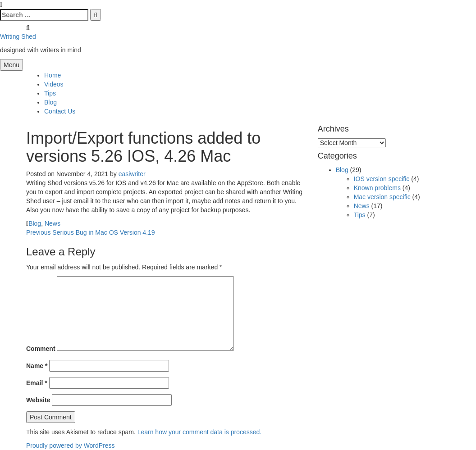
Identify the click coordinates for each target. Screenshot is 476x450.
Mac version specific (382, 197)
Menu (11, 65)
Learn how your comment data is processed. (199, 432)
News (53, 223)
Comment (41, 349)
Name (37, 366)
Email (37, 383)
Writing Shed (18, 36)
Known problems (377, 188)
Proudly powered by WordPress (71, 445)
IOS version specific (382, 179)
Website (38, 400)
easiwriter (132, 174)
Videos (54, 84)
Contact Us (60, 111)
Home (53, 75)
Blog (50, 102)
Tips (50, 93)
